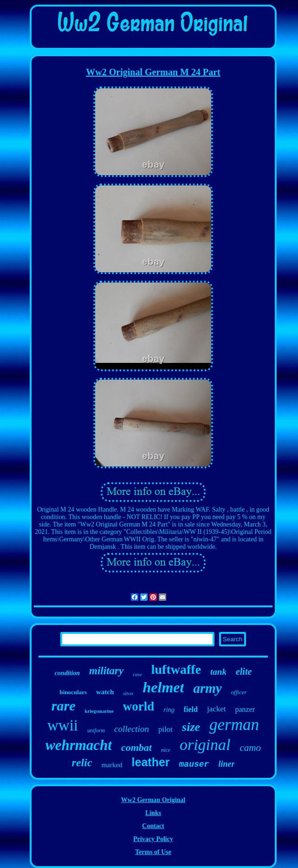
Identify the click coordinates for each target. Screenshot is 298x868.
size (191, 727)
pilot (165, 729)
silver (128, 694)
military (106, 671)
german (234, 725)
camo (251, 748)
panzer (245, 709)
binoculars (73, 692)
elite (244, 671)
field (191, 709)
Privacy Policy (153, 839)
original (205, 745)
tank (218, 672)
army (207, 688)
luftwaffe (176, 669)
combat (136, 747)
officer (239, 692)
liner (226, 764)
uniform (96, 730)
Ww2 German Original (153, 800)
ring (169, 710)
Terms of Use (153, 852)
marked (112, 765)
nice (166, 750)
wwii (63, 725)
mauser (194, 764)
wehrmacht (79, 745)
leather (151, 762)
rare (64, 706)
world (139, 706)
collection (132, 729)
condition (67, 673)
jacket (217, 709)
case (137, 674)
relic (82, 763)
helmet (164, 687)
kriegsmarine (99, 711)
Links (153, 813)
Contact (153, 826)
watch (105, 692)
